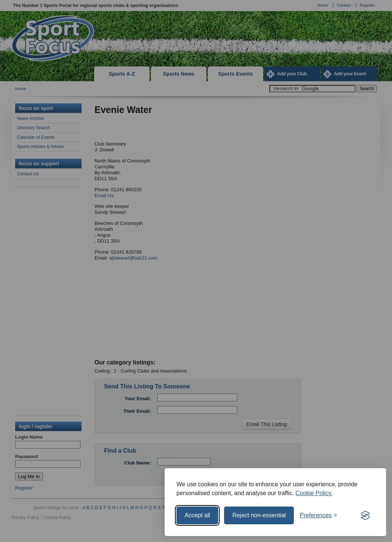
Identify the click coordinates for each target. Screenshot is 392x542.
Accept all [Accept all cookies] (197, 515)
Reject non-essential (259, 515)
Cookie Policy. (314, 493)
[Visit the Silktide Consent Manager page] (365, 515)
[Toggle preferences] (318, 515)
